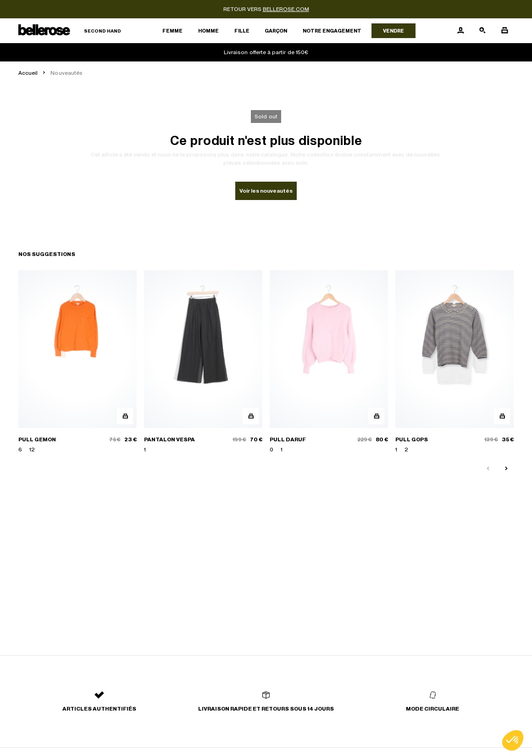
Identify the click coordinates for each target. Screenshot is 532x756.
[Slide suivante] (506, 469)
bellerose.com (286, 9)
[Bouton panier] (504, 31)
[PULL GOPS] (454, 362)
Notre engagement (332, 31)
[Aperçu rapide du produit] (125, 416)
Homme (208, 31)
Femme (172, 31)
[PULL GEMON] (78, 362)
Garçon (276, 31)
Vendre (393, 31)
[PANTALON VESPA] (203, 362)
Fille (242, 31)
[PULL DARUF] (329, 362)
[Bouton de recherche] (482, 31)
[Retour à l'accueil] (70, 31)
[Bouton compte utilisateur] (460, 31)
